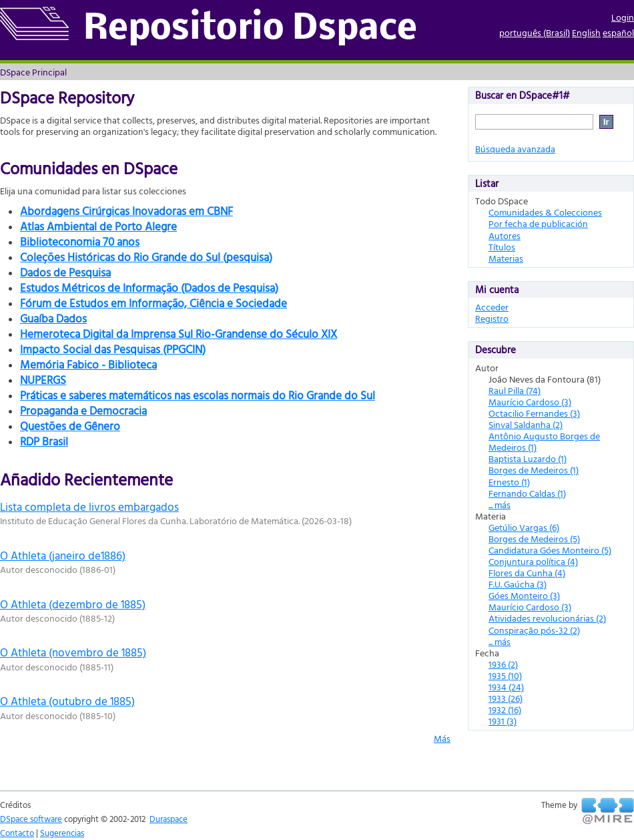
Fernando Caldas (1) (527, 493)
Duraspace (169, 819)
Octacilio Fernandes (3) (534, 413)
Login (623, 17)
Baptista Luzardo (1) (528, 458)
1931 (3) (503, 721)
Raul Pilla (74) (515, 390)
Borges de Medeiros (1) (534, 470)
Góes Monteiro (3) (524, 595)
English (586, 32)
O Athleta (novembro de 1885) (73, 652)
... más (500, 504)
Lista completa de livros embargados (89, 506)
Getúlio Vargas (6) (524, 527)
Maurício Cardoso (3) (530, 402)
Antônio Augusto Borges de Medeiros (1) (544, 441)
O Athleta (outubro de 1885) (67, 701)
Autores (505, 235)
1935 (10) (505, 675)
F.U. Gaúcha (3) (518, 584)
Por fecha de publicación (538, 223)
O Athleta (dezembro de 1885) (73, 604)
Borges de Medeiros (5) (534, 539)
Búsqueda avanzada (515, 149)
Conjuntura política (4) (533, 561)
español (618, 32)
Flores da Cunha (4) (527, 573)
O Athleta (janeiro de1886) (63, 555)
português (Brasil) (535, 32)
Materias (506, 258)
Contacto (17, 833)
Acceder (492, 307)
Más (442, 738)
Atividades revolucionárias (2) (547, 618)
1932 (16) (505, 709)
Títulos (502, 247)
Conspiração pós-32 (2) (534, 630)
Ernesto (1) (509, 482)
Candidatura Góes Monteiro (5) (550, 550)
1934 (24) (506, 687)
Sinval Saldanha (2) (526, 424)
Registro (492, 318)
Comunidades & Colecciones (545, 212)
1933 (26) (506, 698)
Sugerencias (62, 833)
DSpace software (31, 819)
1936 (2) (503, 664)
